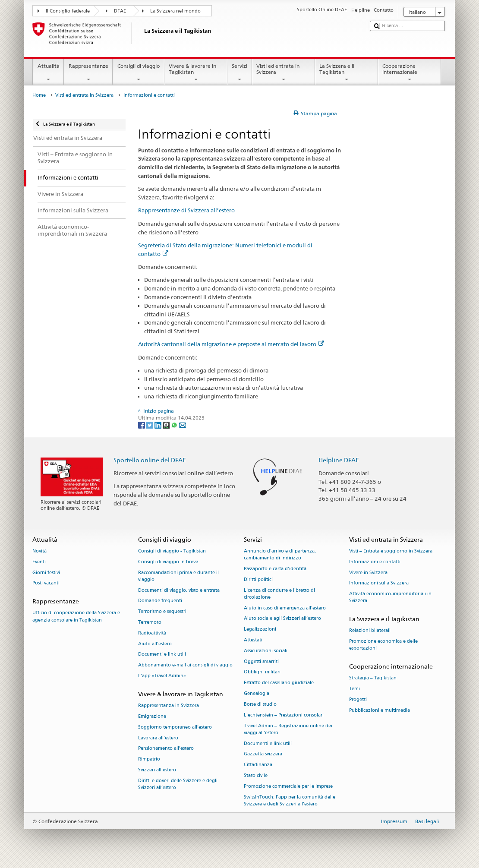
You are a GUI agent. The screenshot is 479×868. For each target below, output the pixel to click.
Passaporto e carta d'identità (275, 569)
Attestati (253, 640)
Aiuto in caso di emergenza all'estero (285, 608)
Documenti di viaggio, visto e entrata (179, 590)
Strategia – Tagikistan (373, 678)
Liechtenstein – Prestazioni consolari (284, 715)
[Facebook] (142, 425)
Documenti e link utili (162, 655)
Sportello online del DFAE (150, 460)
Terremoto (150, 622)
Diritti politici (258, 579)
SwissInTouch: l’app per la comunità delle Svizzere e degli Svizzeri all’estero (290, 800)
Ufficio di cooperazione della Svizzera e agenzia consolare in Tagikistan (76, 617)
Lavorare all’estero (158, 738)
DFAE (120, 11)
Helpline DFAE (339, 460)
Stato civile (256, 775)
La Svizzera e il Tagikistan (347, 73)
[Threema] (167, 425)
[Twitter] (150, 425)
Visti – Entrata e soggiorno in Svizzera (391, 551)
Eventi (39, 562)
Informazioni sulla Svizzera (379, 583)
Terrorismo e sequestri (162, 612)
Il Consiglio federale (68, 11)
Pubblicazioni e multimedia (380, 710)
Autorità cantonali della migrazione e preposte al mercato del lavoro (231, 344)
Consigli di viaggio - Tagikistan (172, 551)
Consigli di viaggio (138, 73)
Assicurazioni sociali (266, 651)
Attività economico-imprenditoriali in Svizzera (390, 598)
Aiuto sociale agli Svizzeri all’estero (282, 619)
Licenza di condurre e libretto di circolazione (279, 594)
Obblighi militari (262, 672)
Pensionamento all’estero (166, 749)
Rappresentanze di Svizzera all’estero (186, 210)
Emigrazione (152, 716)
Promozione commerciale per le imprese (288, 786)
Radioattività (152, 633)
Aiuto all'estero (155, 644)
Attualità (48, 73)
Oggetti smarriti (261, 661)
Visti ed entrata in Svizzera (284, 73)
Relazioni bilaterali (370, 631)
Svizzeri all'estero (157, 770)
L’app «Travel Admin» (162, 676)
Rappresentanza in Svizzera (169, 706)
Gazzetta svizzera (263, 754)
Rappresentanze (88, 73)
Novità (39, 551)
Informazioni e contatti (375, 562)
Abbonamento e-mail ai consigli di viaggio (185, 665)
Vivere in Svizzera (368, 573)
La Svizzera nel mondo (175, 11)
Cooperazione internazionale (410, 73)
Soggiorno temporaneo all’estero (175, 727)
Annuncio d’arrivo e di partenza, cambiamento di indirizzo (280, 554)
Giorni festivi (46, 573)
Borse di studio (260, 704)
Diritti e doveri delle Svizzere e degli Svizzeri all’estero (178, 784)
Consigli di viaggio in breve (168, 562)
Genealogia (257, 694)
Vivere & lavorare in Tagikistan (196, 73)
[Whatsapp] (175, 425)
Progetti (358, 700)
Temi (355, 689)
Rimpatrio (149, 759)
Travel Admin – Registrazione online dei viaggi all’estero (288, 729)
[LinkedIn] (159, 425)
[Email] (183, 425)
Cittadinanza (258, 765)
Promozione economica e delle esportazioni (383, 645)
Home (39, 95)
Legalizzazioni (260, 630)
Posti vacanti (46, 583)
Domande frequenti (160, 601)
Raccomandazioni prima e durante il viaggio (178, 576)
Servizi (240, 73)
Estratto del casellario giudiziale (279, 683)
